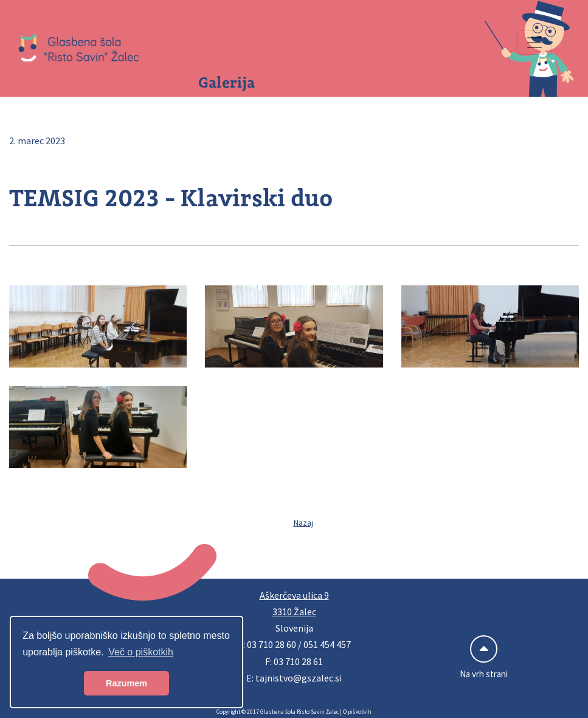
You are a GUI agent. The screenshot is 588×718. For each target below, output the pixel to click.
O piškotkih (357, 712)
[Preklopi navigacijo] (534, 43)
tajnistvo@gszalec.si (299, 678)
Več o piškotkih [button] (141, 652)
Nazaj (303, 523)
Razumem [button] (126, 683)
